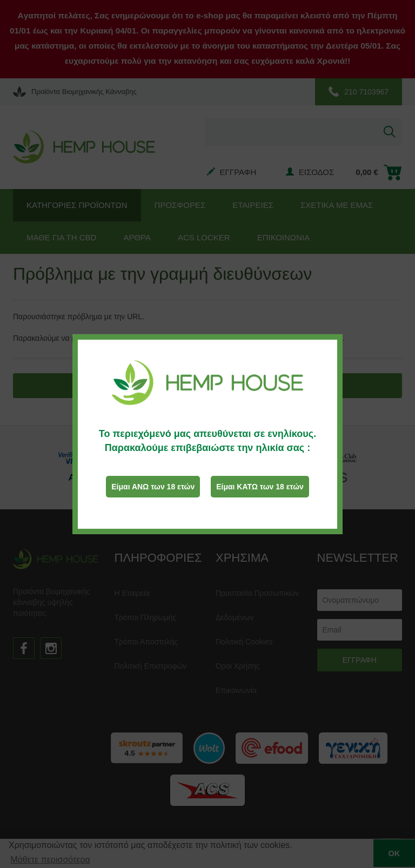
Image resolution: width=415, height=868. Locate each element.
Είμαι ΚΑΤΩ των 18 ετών (260, 487)
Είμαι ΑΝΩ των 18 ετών (153, 487)
